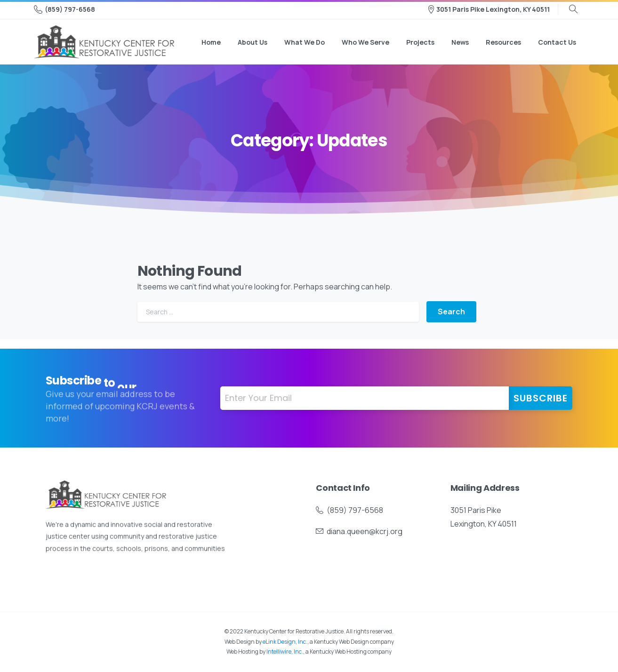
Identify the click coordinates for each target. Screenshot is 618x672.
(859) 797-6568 (64, 9)
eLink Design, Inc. (285, 642)
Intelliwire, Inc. (285, 652)
